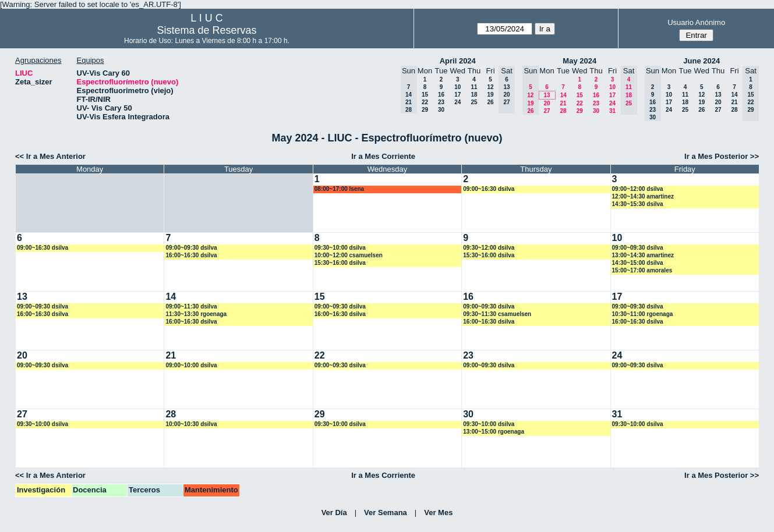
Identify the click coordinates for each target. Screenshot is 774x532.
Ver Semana (386, 513)
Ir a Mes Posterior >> (722, 156)
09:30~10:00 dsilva (340, 248)
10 (457, 87)
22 (425, 102)
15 (425, 95)
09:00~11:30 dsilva (191, 306)
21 (563, 103)
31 (612, 111)
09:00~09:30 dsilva (191, 248)
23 (441, 102)
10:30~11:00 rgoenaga (643, 314)
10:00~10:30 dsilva (191, 424)
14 (563, 95)
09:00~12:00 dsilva (638, 189)
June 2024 (701, 61)
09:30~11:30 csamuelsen (497, 314)
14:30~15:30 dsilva (638, 204)
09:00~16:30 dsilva (489, 189)
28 (563, 111)
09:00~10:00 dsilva (191, 365)
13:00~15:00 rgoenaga (494, 432)
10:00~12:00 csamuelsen (349, 255)
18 (474, 95)
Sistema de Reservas (206, 30)
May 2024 (579, 61)
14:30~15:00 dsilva (638, 263)
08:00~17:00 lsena (339, 189)
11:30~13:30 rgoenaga (196, 314)
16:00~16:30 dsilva (191, 255)
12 (490, 87)
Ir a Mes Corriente (383, 156)
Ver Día (334, 513)
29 (425, 110)
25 (474, 102)
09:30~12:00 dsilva (489, 248)
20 (547, 103)
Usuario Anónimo (696, 22)
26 (490, 102)
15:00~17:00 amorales (642, 270)
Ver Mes (438, 513)
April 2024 (458, 61)
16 (441, 95)
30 (441, 110)
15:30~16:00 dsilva (340, 263)
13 (547, 95)
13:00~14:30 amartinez (643, 255)
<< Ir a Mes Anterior (50, 156)
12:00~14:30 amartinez (643, 196)
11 (474, 87)
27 (547, 111)
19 (490, 95)
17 (457, 95)
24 (457, 102)
